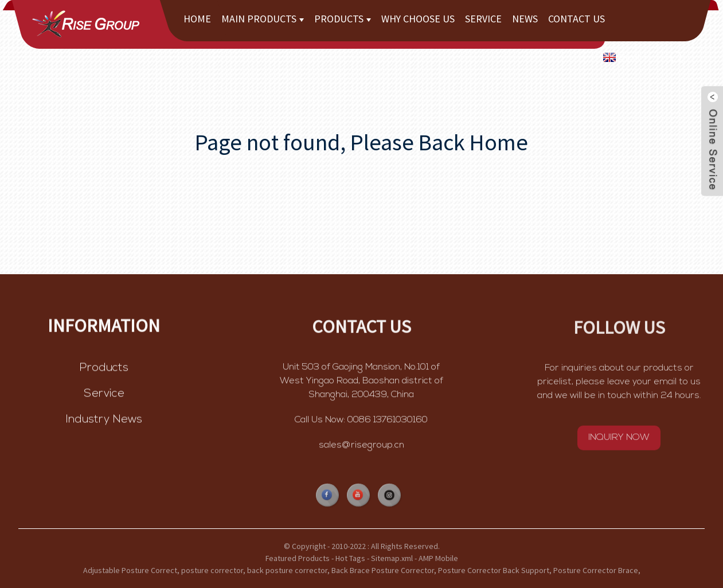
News (525, 19)
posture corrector (212, 570)
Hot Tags (350, 558)
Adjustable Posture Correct (130, 570)
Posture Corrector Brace (596, 570)
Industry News (104, 421)
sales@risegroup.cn (361, 447)
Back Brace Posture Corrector (383, 570)
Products (343, 19)
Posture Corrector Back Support (494, 570)
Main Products (263, 19)
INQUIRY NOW (619, 439)
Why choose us (418, 19)
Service (483, 19)
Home (197, 19)
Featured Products (298, 558)
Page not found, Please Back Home (361, 142)
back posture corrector (287, 570)
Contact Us (577, 19)
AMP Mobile (438, 558)
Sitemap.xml (392, 558)
